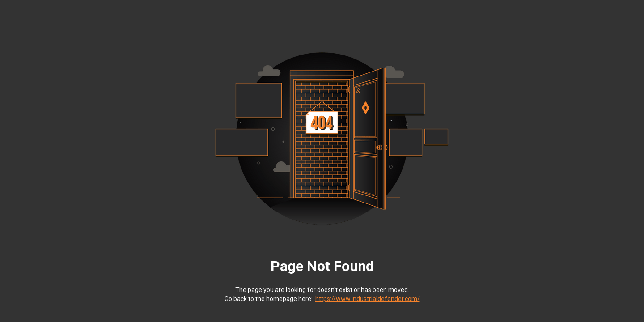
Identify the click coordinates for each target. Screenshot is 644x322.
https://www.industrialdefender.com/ (368, 299)
